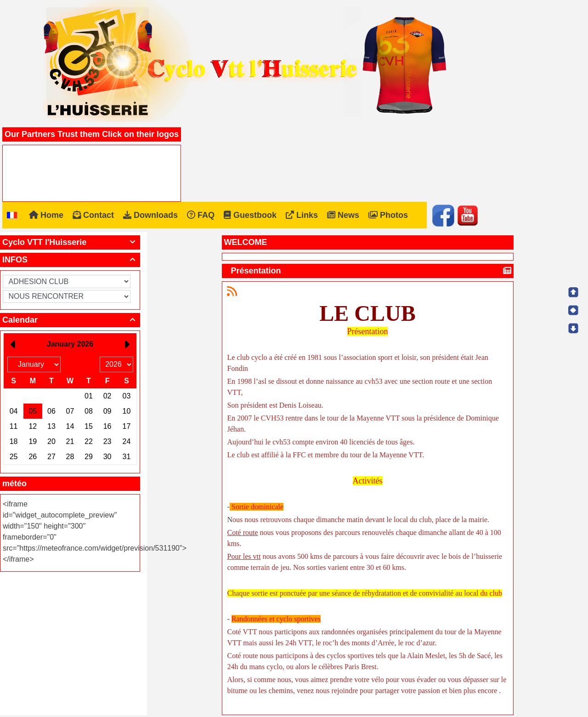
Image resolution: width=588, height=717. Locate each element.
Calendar (70, 320)
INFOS (70, 260)
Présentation (257, 271)
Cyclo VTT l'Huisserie (70, 242)
